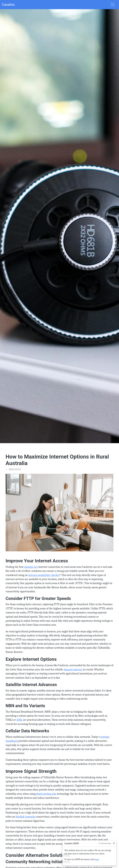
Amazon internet (73, 669)
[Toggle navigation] (113, 5)
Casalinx (8, 5)
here (97, 859)
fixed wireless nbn (46, 794)
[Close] (114, 843)
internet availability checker (44, 575)
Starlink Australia (25, 817)
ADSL (19, 720)
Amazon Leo (31, 567)
